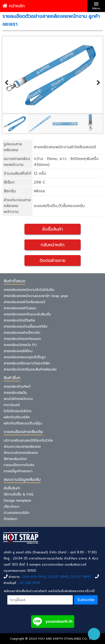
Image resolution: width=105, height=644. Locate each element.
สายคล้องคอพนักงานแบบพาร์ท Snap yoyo (36, 296)
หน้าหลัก (14, 6)
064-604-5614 (34, 577)
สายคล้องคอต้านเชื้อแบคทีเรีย (26, 327)
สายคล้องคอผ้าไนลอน (20, 308)
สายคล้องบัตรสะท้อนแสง (22, 339)
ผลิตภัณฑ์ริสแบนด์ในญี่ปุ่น (23, 423)
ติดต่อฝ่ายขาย (52, 260)
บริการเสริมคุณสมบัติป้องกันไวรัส (28, 440)
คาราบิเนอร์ (12, 405)
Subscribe (86, 600)
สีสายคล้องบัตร (15, 459)
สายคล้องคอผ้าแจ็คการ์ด (22, 333)
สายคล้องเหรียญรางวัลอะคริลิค (27, 363)
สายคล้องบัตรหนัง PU (20, 345)
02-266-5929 (30, 583)
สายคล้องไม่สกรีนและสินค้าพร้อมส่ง (30, 369)
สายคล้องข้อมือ (15, 393)
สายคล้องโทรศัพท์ (17, 387)
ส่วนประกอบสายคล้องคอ (22, 447)
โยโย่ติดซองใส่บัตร (18, 411)
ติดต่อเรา (10, 519)
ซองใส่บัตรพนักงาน (18, 399)
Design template (17, 501)
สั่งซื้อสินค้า (52, 229)
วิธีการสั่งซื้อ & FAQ (19, 494)
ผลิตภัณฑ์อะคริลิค (17, 417)
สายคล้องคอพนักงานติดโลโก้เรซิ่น (29, 290)
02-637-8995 (58, 577)
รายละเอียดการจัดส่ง (19, 465)
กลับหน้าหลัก (52, 245)
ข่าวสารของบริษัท (16, 513)
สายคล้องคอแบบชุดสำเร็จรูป (25, 357)
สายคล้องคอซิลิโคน (18, 351)
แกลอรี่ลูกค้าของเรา (18, 471)
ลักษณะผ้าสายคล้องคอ (21, 453)
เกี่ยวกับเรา (12, 507)
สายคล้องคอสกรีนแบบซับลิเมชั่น (27, 314)
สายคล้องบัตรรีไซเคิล (19, 320)
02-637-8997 (81, 577)
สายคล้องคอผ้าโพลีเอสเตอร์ (24, 302)
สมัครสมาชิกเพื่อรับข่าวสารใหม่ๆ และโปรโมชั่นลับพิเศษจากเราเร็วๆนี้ (49, 591)
